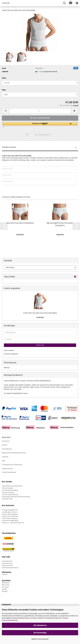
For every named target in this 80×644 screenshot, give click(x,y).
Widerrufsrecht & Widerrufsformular (14, 453)
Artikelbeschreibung (9, 147)
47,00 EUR (40, 317)
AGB (3, 461)
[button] (6, 111)
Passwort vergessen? (11, 354)
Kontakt (5, 445)
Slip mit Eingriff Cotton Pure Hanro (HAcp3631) (60, 224)
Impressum (6, 441)
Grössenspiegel (7, 181)
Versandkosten (7, 449)
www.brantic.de (7, 563)
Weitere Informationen (40, 639)
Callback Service (7, 469)
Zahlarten (5, 457)
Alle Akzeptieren (40, 625)
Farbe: (4, 90)
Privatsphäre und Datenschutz (12, 465)
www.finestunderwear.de (10, 568)
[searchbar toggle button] (64, 3)
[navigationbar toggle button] (77, 3)
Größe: (4, 78)
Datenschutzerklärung (10, 620)
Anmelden (40, 345)
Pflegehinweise (7, 169)
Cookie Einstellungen (9, 472)
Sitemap (7, 368)
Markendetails (7, 175)
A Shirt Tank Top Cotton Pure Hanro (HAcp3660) (40, 313)
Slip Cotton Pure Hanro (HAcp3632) (20, 223)
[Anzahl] (40, 111)
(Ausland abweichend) (50, 72)
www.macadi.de (7, 565)
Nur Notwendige (40, 633)
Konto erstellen (9, 350)
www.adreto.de (7, 561)
